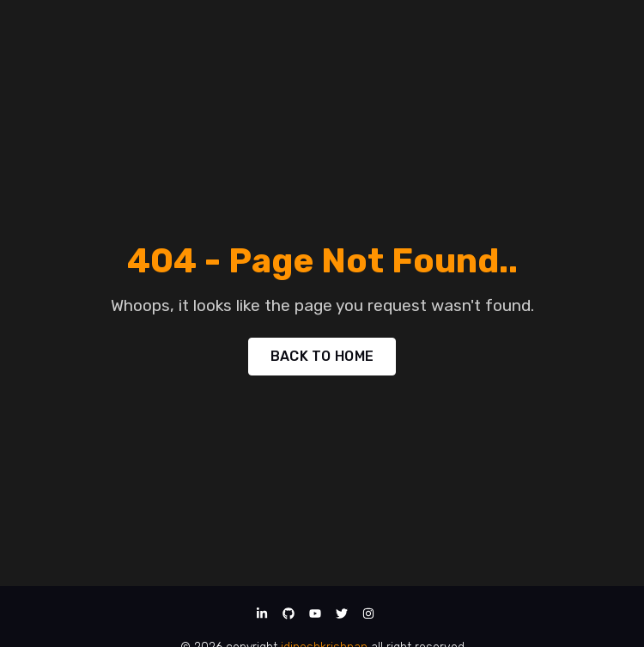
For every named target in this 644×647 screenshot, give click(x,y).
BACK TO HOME (322, 356)
